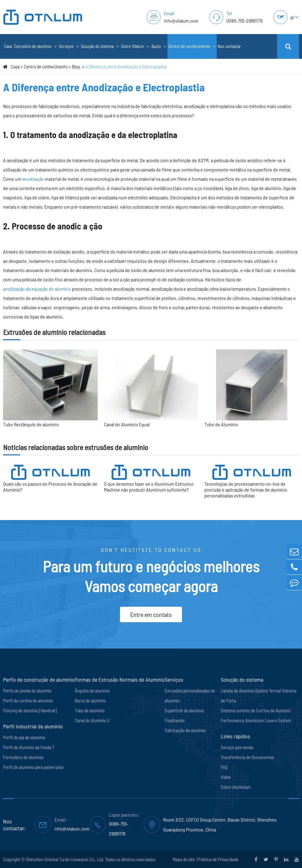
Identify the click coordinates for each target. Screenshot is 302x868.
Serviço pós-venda (237, 747)
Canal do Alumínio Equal (127, 424)
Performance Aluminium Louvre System (256, 720)
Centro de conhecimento (192, 46)
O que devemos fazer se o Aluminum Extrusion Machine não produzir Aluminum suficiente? (149, 487)
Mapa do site (184, 859)
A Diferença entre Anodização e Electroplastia (126, 67)
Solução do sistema (100, 46)
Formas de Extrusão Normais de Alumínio (120, 679)
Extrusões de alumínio (35, 46)
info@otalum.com (181, 21)
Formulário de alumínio (23, 757)
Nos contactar (229, 46)
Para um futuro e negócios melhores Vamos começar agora (151, 576)
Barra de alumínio (90, 701)
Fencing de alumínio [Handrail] (30, 710)
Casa (8, 46)
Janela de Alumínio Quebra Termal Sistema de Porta (259, 696)
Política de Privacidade (218, 859)
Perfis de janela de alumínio (27, 691)
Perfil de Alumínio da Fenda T (29, 747)
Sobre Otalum (135, 46)
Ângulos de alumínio (92, 691)
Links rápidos (235, 736)
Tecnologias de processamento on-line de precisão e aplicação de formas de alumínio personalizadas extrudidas (246, 490)
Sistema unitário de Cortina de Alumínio (256, 710)
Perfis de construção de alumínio (39, 679)
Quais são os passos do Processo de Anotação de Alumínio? (50, 487)
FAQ (224, 767)
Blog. (76, 67)
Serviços (69, 46)
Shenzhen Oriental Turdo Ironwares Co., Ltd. (65, 859)
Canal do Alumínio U (92, 720)
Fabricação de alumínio (185, 730)
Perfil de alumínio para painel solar (33, 767)
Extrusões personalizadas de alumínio (190, 696)
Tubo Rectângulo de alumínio (31, 424)
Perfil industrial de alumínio (33, 726)
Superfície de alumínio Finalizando (184, 715)
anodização (33, 179)
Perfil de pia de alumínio (24, 737)
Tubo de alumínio (90, 710)
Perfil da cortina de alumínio (28, 701)
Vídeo (226, 777)
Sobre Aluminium (236, 787)
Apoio (159, 46)
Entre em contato (151, 614)
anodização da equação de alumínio (37, 289)
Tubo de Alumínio (221, 424)
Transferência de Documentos (247, 757)
